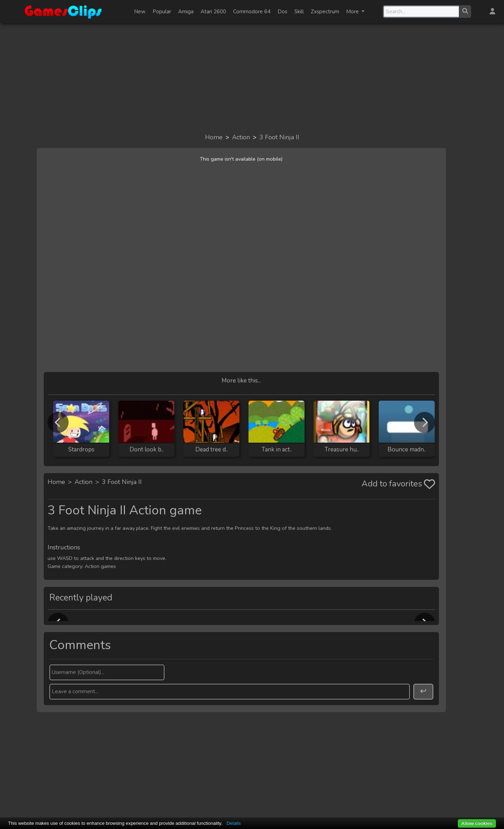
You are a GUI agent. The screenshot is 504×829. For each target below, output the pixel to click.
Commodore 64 (252, 12)
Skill (299, 12)
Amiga (186, 12)
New (140, 12)
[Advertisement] (252, 78)
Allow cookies (477, 823)
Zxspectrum (325, 12)
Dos (282, 12)
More (353, 12)
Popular (162, 12)
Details (234, 823)
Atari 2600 (213, 12)
